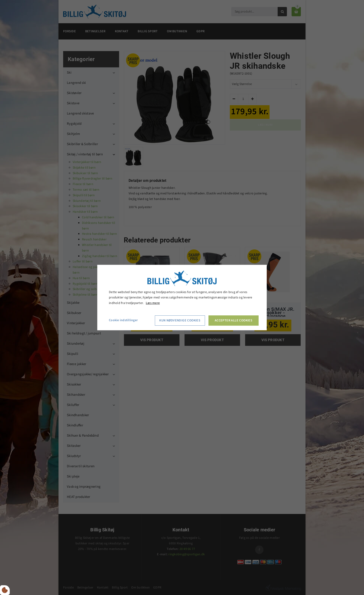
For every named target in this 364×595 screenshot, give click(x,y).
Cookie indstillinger (123, 320)
